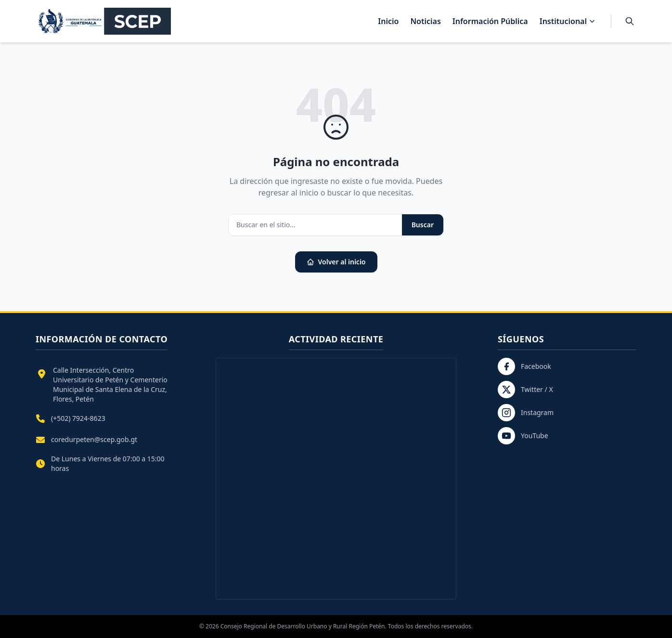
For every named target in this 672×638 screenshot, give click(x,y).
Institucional (568, 21)
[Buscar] (630, 21)
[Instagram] (567, 413)
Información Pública (490, 21)
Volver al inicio (336, 262)
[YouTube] (567, 436)
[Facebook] (567, 366)
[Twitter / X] (567, 390)
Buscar (423, 225)
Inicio (388, 21)
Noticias (425, 21)
